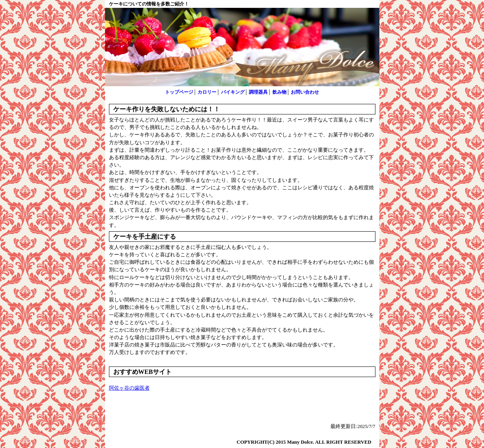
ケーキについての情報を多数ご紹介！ (149, 4)
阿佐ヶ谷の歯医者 (129, 388)
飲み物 (279, 92)
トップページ (179, 92)
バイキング (233, 92)
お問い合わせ (305, 92)
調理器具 (258, 92)
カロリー (207, 92)
